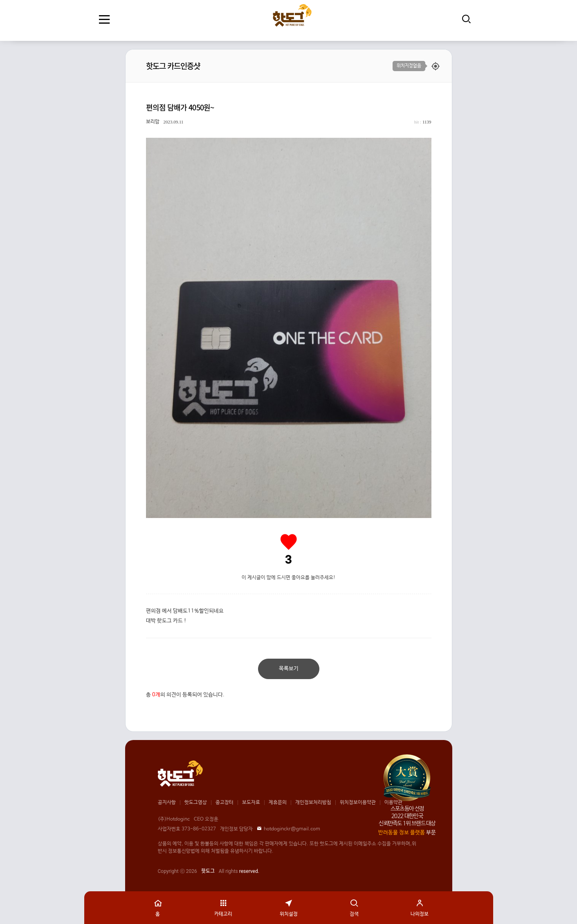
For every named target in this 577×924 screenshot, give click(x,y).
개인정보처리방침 (313, 803)
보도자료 (251, 803)
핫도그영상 (196, 803)
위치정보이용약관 (358, 803)
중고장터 (225, 803)
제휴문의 (278, 803)
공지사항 (167, 803)
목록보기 (289, 669)
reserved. (249, 871)
